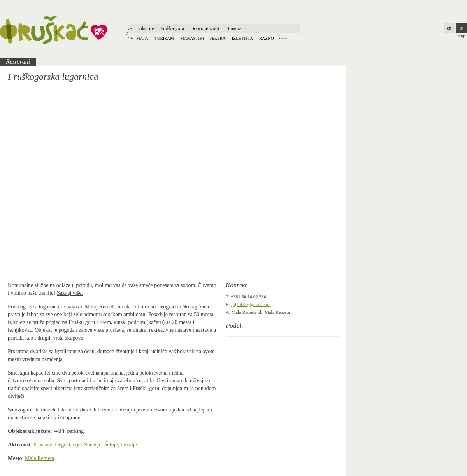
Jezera (218, 38)
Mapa (142, 38)
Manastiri (192, 38)
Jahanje (129, 445)
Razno (267, 38)
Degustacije (68, 445)
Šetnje (111, 445)
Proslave (43, 445)
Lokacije (145, 28)
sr (462, 28)
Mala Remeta (40, 458)
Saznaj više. (70, 293)
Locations (283, 38)
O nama (234, 28)
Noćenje (92, 445)
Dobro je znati (205, 28)
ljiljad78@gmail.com (251, 304)
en (449, 28)
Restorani (18, 62)
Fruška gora (172, 28)
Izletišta (242, 38)
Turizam (164, 38)
